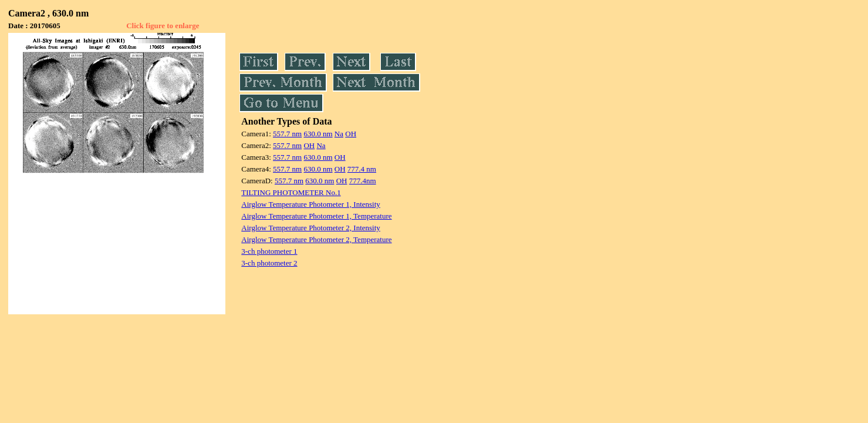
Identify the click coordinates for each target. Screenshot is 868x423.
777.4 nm (362, 169)
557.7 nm (287, 134)
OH (351, 134)
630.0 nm (318, 134)
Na (339, 134)
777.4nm (363, 181)
